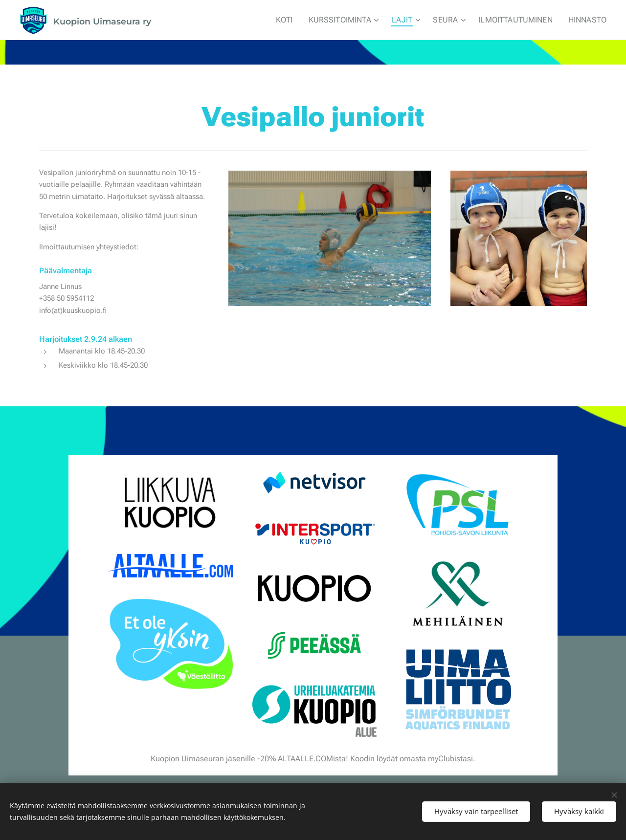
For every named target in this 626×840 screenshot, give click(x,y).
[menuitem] (300, 20)
